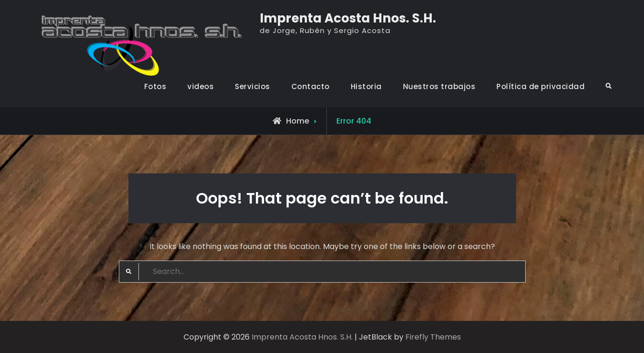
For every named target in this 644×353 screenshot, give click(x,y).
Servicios (253, 86)
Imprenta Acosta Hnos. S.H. (348, 18)
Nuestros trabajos (439, 86)
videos (201, 86)
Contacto (310, 86)
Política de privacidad (540, 86)
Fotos (155, 86)
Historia (366, 86)
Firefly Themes (433, 337)
